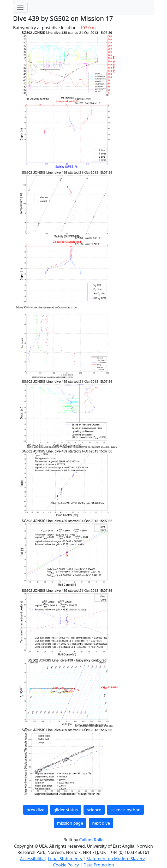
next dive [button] (101, 823)
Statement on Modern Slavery (115, 859)
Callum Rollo (91, 840)
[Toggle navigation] (20, 7)
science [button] (94, 810)
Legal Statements (65, 859)
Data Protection (99, 865)
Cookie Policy (66, 865)
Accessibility (32, 859)
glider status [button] (66, 810)
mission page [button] (70, 823)
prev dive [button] (35, 810)
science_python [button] (125, 810)
